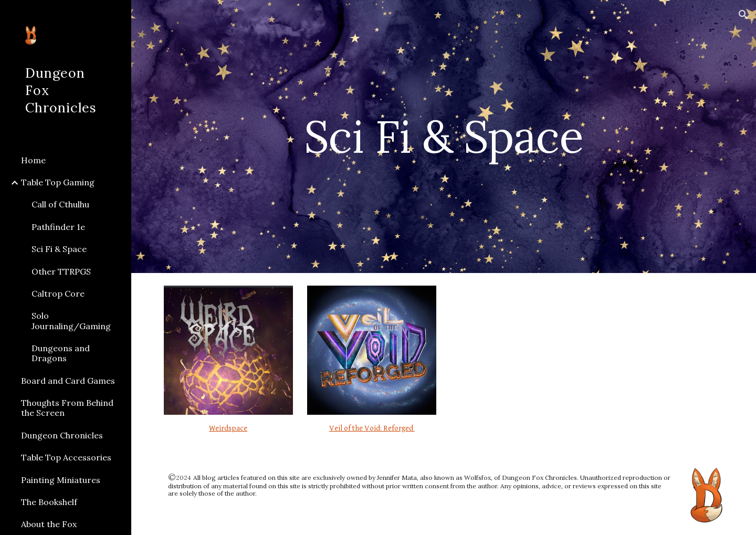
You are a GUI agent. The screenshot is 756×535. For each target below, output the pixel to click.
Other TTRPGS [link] (61, 271)
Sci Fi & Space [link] (59, 249)
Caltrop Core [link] (58, 293)
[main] (444, 136)
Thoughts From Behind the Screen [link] (67, 408)
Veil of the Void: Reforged (372, 428)
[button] (743, 15)
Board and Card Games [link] (68, 381)
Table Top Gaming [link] (58, 182)
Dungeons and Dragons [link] (61, 353)
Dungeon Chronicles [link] (62, 435)
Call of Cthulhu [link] (60, 204)
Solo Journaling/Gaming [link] (71, 321)
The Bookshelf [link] (49, 502)
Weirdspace (228, 428)
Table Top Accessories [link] (66, 457)
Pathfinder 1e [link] (58, 227)
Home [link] (33, 160)
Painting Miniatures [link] (61, 480)
